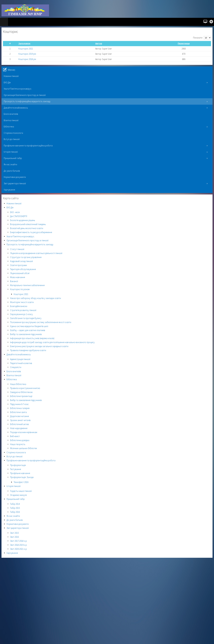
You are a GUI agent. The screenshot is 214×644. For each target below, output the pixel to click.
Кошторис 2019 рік (27, 54)
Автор (99, 43)
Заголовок (24, 43)
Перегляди (184, 43)
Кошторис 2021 (26, 49)
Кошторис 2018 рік (27, 59)
